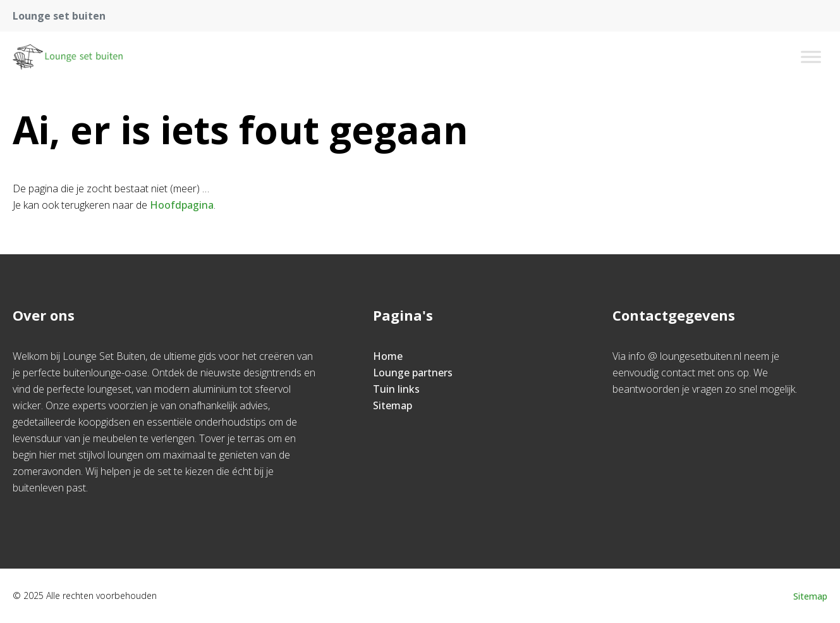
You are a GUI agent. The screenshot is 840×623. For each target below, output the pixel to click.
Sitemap (393, 405)
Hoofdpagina (182, 205)
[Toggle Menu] (811, 57)
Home (388, 356)
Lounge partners (413, 373)
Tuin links (396, 389)
